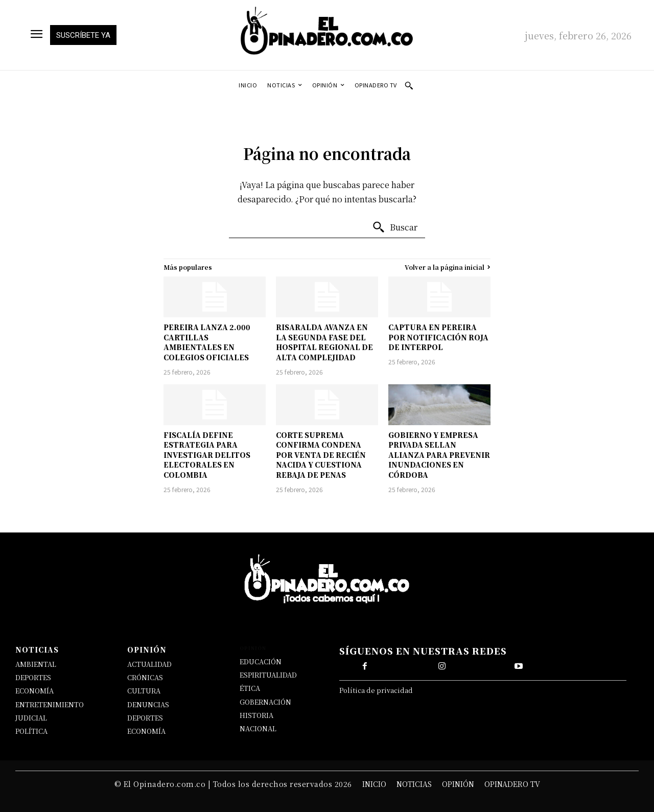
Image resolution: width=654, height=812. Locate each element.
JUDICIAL (31, 718)
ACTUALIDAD (149, 664)
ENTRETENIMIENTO (50, 704)
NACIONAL (258, 728)
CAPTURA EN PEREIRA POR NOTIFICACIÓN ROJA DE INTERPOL (438, 337)
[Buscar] (395, 227)
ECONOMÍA (34, 691)
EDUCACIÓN (261, 662)
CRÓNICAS (145, 677)
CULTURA (144, 691)
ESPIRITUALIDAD (268, 675)
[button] (409, 85)
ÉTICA (250, 688)
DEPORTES (33, 677)
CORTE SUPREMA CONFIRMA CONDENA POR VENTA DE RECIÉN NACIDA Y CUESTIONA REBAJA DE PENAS (321, 455)
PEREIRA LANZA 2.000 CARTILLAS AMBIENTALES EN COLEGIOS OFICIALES (207, 342)
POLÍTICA (31, 731)
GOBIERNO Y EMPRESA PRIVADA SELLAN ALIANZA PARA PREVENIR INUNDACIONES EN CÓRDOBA (439, 455)
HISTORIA (256, 715)
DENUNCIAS (148, 704)
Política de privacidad (376, 690)
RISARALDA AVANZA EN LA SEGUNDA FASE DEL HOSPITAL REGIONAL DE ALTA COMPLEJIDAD (324, 342)
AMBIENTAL (36, 664)
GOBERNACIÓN (265, 702)
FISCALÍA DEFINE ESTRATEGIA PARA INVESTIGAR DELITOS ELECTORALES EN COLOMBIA (207, 455)
